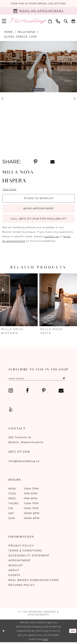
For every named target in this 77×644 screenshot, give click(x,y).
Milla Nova (26, 32)
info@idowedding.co (24, 463)
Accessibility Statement (29, 557)
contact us (51, 238)
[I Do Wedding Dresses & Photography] (27, 21)
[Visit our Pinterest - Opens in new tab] (44, 392)
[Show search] (66, 21)
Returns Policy (22, 587)
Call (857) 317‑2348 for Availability (39, 220)
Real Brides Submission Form (34, 582)
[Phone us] (58, 21)
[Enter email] (38, 380)
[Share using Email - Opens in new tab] (52, 162)
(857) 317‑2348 (19, 453)
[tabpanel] (38, 67)
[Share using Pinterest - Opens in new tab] (36, 162)
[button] (50, 21)
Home (8, 32)
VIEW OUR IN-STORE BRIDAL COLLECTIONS (38, 4)
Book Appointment (39, 209)
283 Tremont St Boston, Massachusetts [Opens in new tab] (26, 441)
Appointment (20, 562)
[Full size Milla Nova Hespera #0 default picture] (38, 67)
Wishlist (16, 567)
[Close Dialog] (3, 633)
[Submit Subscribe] (62, 380)
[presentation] (19, 301)
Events (14, 577)
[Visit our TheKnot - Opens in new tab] (11, 411)
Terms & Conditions (25, 552)
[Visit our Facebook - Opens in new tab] (27, 392)
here (45, 641)
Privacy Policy (21, 547)
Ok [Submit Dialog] (73, 632)
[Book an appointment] (38, 11)
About (14, 572)
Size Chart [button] (10, 189)
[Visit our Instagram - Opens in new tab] (11, 392)
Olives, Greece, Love (20, 37)
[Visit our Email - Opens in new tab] (61, 392)
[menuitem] (50, 21)
